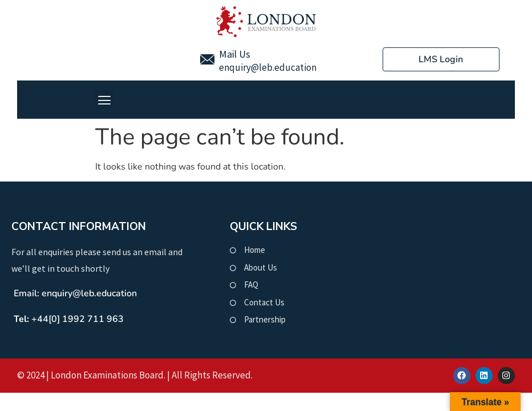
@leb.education (284, 67)
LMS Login (441, 59)
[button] (104, 100)
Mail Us (235, 54)
